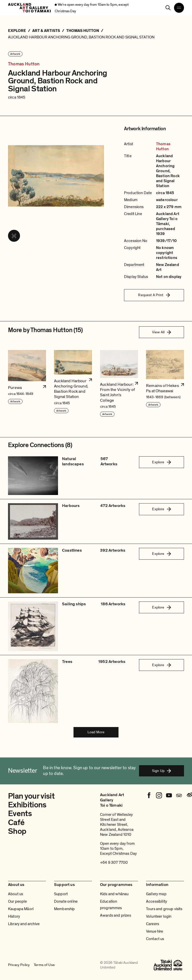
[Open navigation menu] (179, 8)
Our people (17, 901)
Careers (152, 924)
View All (161, 332)
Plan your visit (31, 796)
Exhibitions (27, 805)
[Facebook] (149, 795)
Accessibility (156, 901)
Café (16, 823)
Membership (64, 909)
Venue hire (155, 931)
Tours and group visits (164, 909)
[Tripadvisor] (179, 795)
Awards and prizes (115, 915)
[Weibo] (189, 795)
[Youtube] (169, 795)
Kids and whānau (114, 894)
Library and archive (24, 924)
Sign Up (161, 771)
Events (20, 814)
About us (15, 894)
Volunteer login (159, 916)
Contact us (155, 939)
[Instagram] (159, 795)
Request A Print (154, 295)
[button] (27, 384)
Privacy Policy (19, 965)
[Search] (168, 8)
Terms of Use (44, 965)
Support (61, 894)
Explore (161, 462)
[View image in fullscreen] (14, 236)
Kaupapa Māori (21, 909)
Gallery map (156, 894)
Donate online (66, 901)
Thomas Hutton (24, 64)
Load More (96, 732)
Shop (17, 831)
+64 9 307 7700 (114, 862)
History (14, 916)
